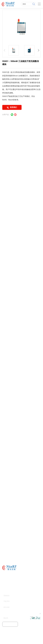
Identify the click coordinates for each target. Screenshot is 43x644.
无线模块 (16, 640)
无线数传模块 (30, 72)
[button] (39, 50)
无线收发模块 (36, 640)
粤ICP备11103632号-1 (21, 636)
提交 (10, 624)
